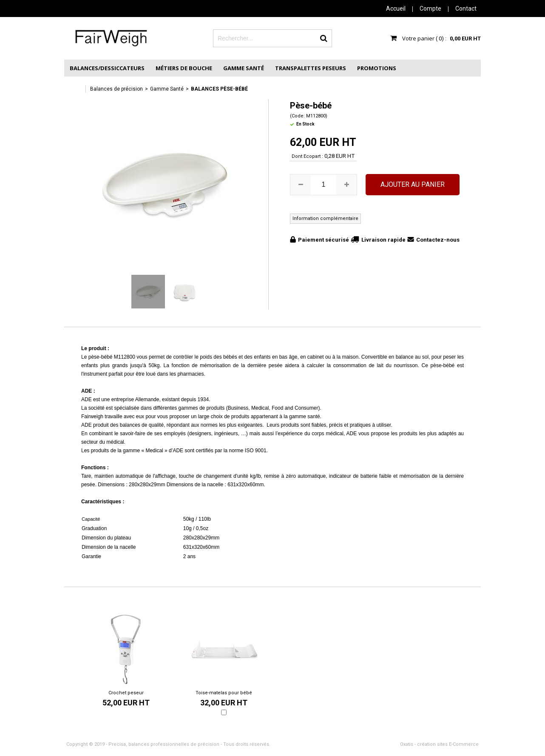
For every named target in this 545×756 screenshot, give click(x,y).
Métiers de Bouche (184, 68)
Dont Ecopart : (307, 156)
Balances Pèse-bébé (219, 89)
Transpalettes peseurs (311, 68)
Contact (466, 9)
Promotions (377, 68)
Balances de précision (116, 89)
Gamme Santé (244, 68)
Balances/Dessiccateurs (107, 68)
